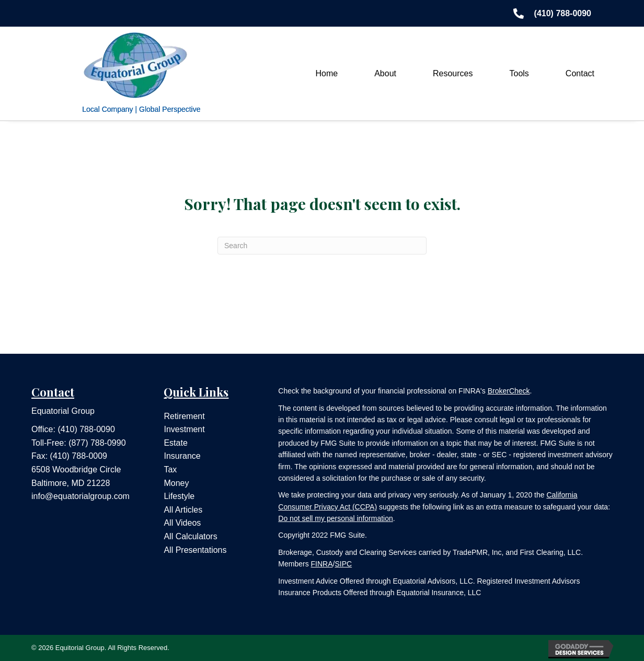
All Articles (183, 510)
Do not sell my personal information (335, 518)
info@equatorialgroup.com (80, 496)
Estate (175, 443)
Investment (184, 429)
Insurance (182, 456)
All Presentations (195, 550)
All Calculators (190, 536)
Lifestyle (179, 496)
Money (176, 483)
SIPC (343, 564)
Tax (170, 469)
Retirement (184, 416)
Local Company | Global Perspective (141, 109)
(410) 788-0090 (86, 429)
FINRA (322, 564)
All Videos (182, 523)
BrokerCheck (509, 391)
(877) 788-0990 (97, 443)
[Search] (322, 246)
